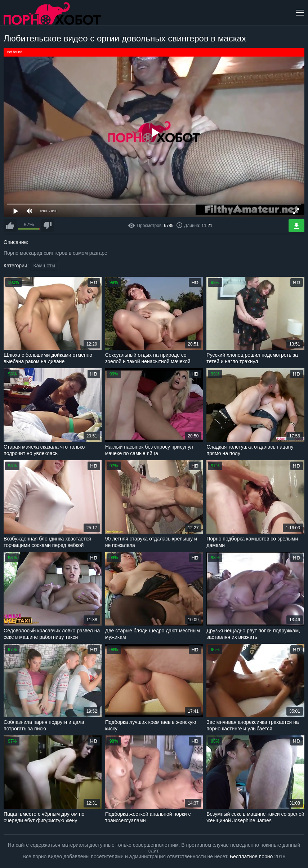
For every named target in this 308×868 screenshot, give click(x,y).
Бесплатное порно (251, 856)
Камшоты (44, 266)
